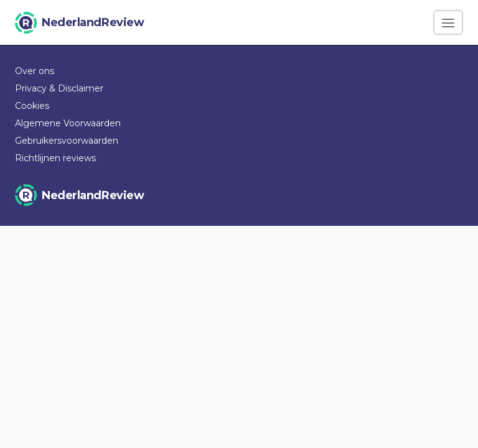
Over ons (35, 71)
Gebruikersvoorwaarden (67, 141)
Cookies (32, 106)
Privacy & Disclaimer (59, 88)
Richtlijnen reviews (55, 158)
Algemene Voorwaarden (68, 123)
